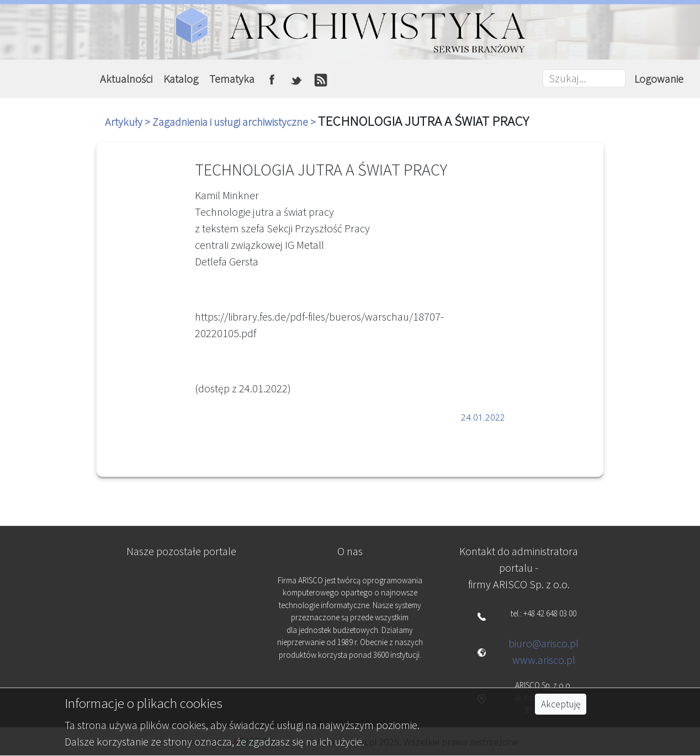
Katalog (181, 79)
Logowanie (659, 79)
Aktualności (126, 79)
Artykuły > (129, 122)
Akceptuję (561, 704)
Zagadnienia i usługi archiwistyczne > (235, 122)
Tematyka (232, 79)
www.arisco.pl (544, 660)
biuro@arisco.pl (543, 643)
